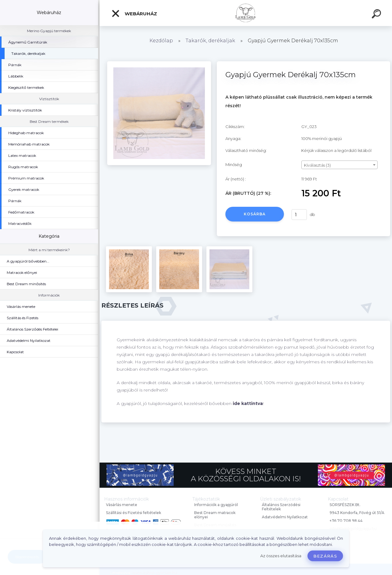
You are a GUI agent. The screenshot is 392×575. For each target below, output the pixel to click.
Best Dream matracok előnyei (215, 515)
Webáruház (134, 13)
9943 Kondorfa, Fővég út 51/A (357, 513)
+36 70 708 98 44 (346, 521)
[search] (377, 15)
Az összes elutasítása (281, 556)
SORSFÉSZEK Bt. (345, 505)
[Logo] (246, 13)
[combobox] (339, 165)
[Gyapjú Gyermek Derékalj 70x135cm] (159, 63)
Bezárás (325, 556)
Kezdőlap (161, 41)
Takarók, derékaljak (210, 41)
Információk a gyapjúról (216, 505)
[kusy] (299, 215)
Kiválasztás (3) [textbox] (317, 165)
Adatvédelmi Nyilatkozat (285, 517)
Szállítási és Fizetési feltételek (134, 513)
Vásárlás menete (122, 505)
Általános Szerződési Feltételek (281, 507)
